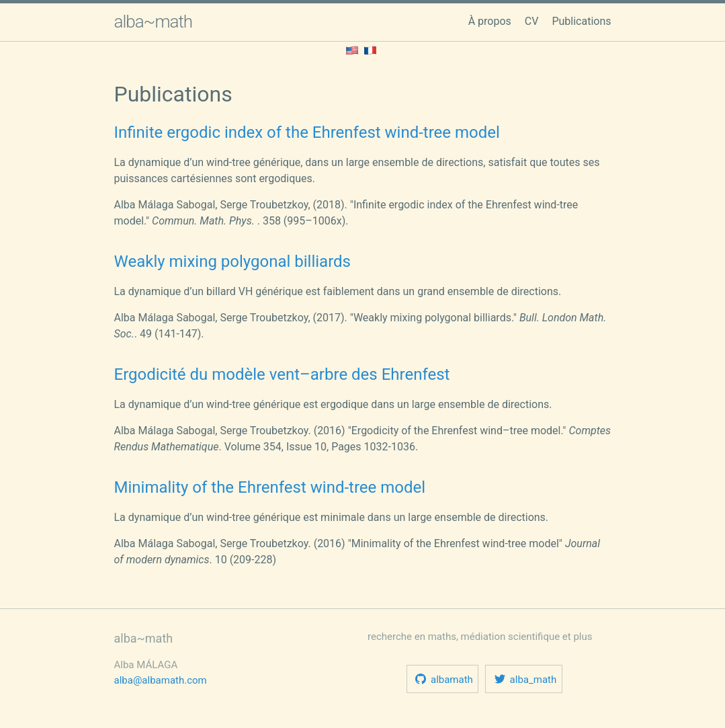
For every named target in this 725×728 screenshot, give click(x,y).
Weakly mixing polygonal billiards (233, 261)
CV (532, 21)
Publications (581, 21)
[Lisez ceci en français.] (370, 49)
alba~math (154, 22)
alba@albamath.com (161, 680)
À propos (490, 21)
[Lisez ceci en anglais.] (352, 49)
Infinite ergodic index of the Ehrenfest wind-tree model (307, 132)
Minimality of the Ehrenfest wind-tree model (270, 487)
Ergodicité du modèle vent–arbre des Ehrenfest (282, 374)
